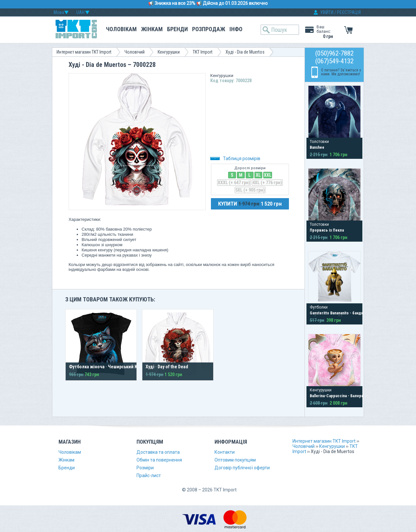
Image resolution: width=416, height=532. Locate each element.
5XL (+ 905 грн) (250, 190)
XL (258, 175)
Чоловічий (135, 52)
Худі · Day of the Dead (167, 367)
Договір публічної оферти (242, 468)
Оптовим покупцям (235, 460)
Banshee (317, 147)
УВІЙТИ (327, 12)
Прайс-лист (149, 475)
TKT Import (203, 52)
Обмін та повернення (159, 460)
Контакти (225, 452)
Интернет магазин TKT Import (84, 52)
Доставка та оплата (158, 452)
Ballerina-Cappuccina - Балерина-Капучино (347, 396)
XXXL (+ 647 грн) (234, 183)
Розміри (145, 468)
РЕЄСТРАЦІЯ (349, 12)
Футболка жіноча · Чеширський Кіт (105, 367)
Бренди (177, 29)
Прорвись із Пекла (327, 230)
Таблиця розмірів (235, 158)
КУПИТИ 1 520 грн (250, 204)
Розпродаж (209, 29)
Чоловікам (121, 29)
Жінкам (152, 29)
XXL (268, 175)
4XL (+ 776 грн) (267, 183)
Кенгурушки (169, 52)
